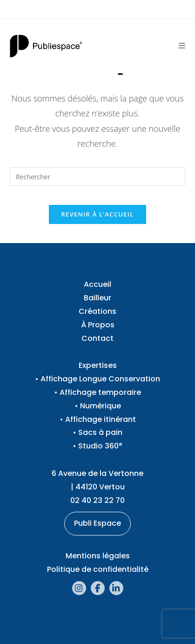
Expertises (98, 365)
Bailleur (97, 298)
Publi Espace (97, 523)
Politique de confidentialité (98, 569)
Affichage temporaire (100, 392)
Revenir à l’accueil (97, 214)
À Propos (98, 325)
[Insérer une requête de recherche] (97, 176)
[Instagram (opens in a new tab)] (79, 588)
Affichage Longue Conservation (100, 379)
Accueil (97, 284)
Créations (97, 311)
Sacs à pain (100, 432)
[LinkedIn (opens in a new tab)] (116, 588)
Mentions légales (98, 556)
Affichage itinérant (101, 419)
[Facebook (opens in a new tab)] (98, 588)
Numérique (101, 406)
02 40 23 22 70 (97, 500)
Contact (97, 338)
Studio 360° (100, 446)
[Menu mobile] (182, 46)
